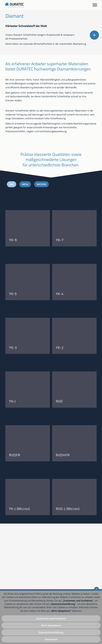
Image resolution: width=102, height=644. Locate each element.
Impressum (51, 639)
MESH (26, 249)
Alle (12, 249)
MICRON (43, 249)
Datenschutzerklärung (51, 632)
